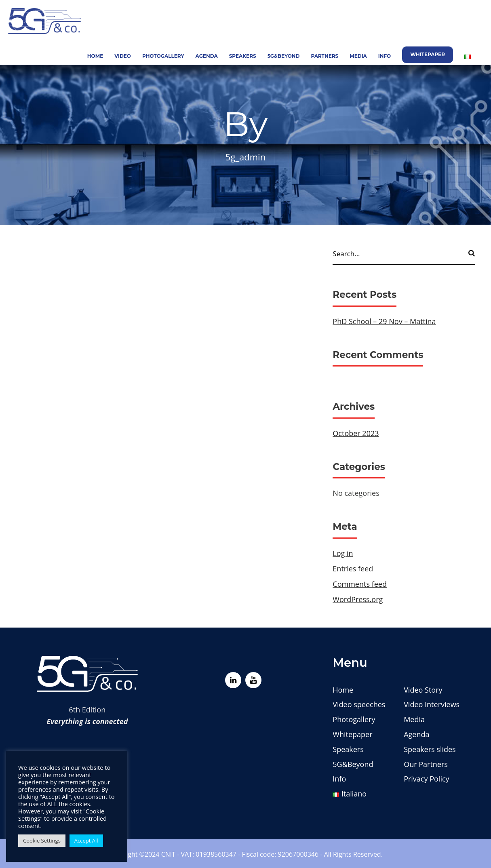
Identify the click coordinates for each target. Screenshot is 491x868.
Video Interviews (432, 704)
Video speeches (359, 704)
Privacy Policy (426, 779)
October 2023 (356, 433)
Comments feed (360, 584)
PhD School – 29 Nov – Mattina (384, 321)
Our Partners (426, 764)
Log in (343, 553)
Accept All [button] (86, 841)
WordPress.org (358, 599)
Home (95, 56)
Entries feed (353, 569)
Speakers (243, 56)
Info (385, 56)
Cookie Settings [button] (42, 841)
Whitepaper (428, 54)
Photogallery (163, 56)
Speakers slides (430, 749)
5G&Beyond (284, 56)
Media (358, 56)
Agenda (207, 56)
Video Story (423, 690)
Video (123, 56)
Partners (325, 56)
